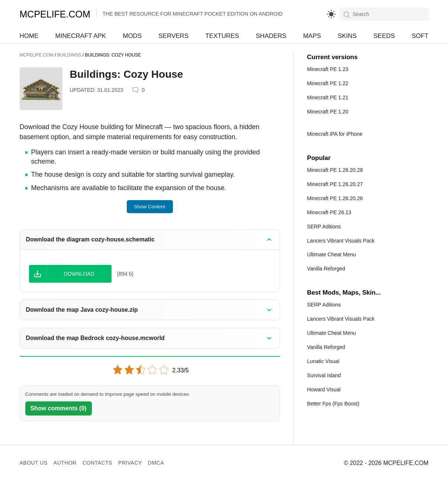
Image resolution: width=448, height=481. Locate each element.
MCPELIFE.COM (55, 14)
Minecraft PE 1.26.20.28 (335, 170)
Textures (222, 36)
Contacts (97, 463)
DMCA (156, 463)
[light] (331, 14)
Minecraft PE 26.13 (329, 212)
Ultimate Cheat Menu (332, 254)
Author (65, 463)
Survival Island (324, 375)
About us (34, 463)
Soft (420, 36)
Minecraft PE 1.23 (328, 69)
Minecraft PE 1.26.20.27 (335, 184)
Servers (173, 36)
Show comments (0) (59, 408)
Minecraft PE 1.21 (328, 97)
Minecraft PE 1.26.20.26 (335, 198)
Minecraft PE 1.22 (328, 83)
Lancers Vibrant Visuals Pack (341, 241)
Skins (347, 36)
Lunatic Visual (323, 361)
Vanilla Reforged (326, 269)
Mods (132, 36)
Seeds (384, 36)
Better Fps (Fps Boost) (333, 404)
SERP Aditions (324, 227)
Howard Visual (324, 389)
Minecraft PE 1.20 (328, 112)
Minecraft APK (81, 36)
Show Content (150, 207)
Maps (312, 36)
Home (29, 36)
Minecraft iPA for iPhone (335, 134)
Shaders (271, 36)
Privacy (130, 463)
